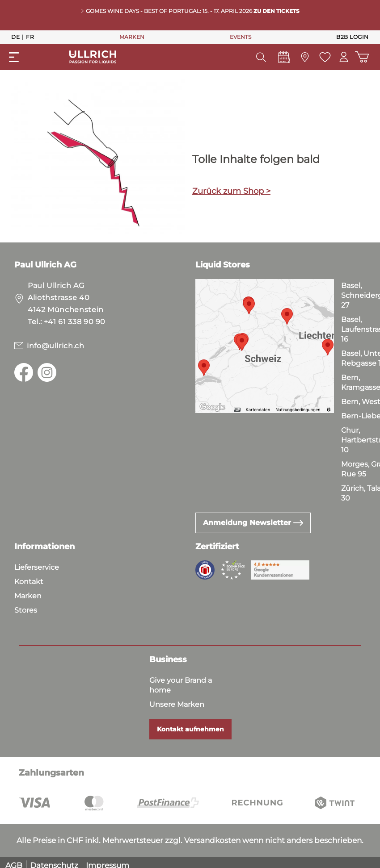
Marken (28, 596)
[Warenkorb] (362, 57)
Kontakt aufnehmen (190, 729)
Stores (26, 610)
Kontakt (29, 582)
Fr (30, 37)
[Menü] (14, 57)
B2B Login (353, 37)
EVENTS (241, 37)
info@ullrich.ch (56, 346)
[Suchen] (261, 57)
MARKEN (132, 37)
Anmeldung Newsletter (253, 523)
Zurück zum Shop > (231, 191)
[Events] (284, 59)
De (15, 37)
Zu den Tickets (277, 11)
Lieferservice (37, 567)
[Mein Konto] (344, 57)
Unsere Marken (177, 704)
